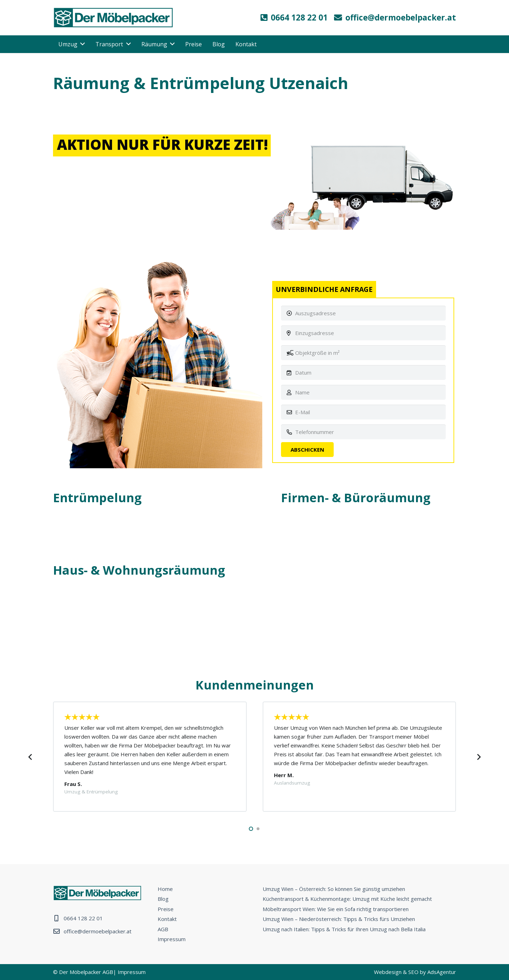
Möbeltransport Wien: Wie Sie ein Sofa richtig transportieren (336, 909)
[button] (251, 829)
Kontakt (167, 919)
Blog (163, 899)
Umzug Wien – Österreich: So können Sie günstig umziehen (334, 889)
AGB (163, 929)
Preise (166, 909)
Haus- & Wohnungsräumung (139, 570)
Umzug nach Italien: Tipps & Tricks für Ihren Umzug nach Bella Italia (344, 929)
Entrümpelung (97, 498)
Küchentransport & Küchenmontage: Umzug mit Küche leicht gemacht (347, 899)
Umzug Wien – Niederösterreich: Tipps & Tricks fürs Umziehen (339, 919)
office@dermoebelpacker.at (98, 931)
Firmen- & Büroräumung (356, 498)
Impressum (172, 939)
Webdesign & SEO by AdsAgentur (415, 972)
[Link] (113, 18)
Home (165, 889)
